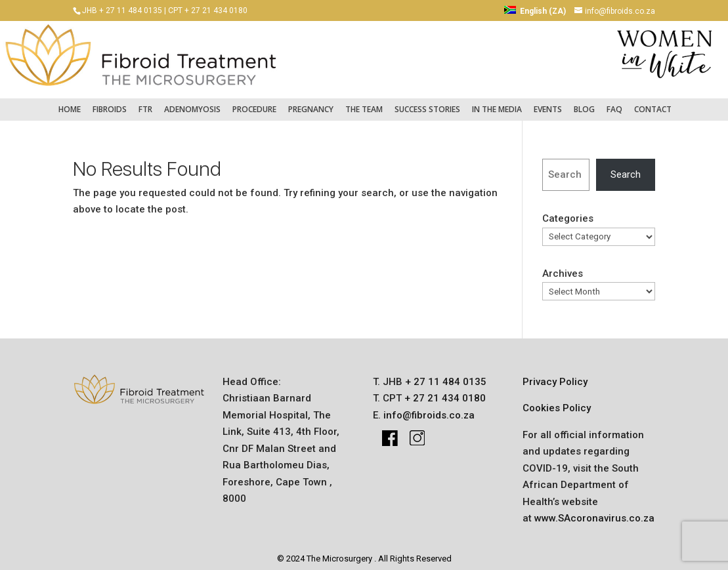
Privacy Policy (555, 375)
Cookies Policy (557, 401)
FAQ (614, 103)
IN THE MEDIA (497, 103)
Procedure (254, 103)
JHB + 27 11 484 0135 (122, 10)
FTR (145, 103)
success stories (427, 103)
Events (548, 103)
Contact (653, 103)
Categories (568, 213)
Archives (563, 267)
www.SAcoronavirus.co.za (594, 512)
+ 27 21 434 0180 (444, 392)
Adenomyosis (192, 103)
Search (626, 168)
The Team (364, 103)
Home (70, 103)
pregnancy (311, 103)
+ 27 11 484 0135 (444, 375)
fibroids (110, 103)
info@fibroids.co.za (429, 409)
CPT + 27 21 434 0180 (208, 10)
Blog (584, 103)
